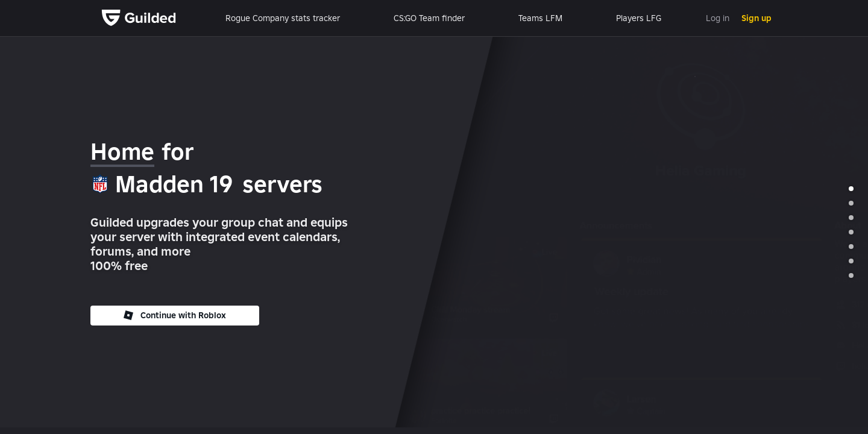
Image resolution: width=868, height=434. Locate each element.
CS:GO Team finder (429, 18)
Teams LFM (540, 18)
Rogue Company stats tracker (283, 18)
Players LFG (639, 18)
